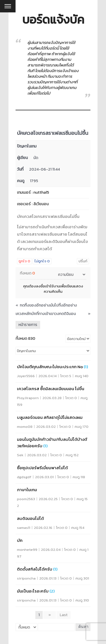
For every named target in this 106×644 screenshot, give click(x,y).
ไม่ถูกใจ (42, 261)
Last (64, 615)
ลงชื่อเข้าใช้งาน (48, 286)
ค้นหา (83, 627)
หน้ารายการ (28, 325)
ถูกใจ (24, 261)
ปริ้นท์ (83, 261)
